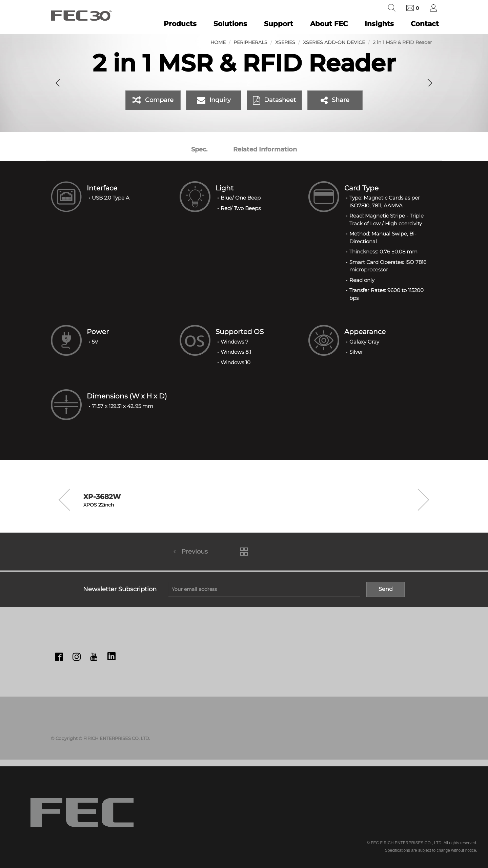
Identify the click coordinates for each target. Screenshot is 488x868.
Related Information (265, 149)
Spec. (199, 149)
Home (218, 42)
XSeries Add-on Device (334, 42)
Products (180, 24)
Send (386, 589)
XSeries (285, 42)
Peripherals (250, 42)
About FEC (329, 24)
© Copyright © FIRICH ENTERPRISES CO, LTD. (100, 738)
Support (279, 24)
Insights (379, 24)
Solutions (230, 24)
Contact (425, 24)
